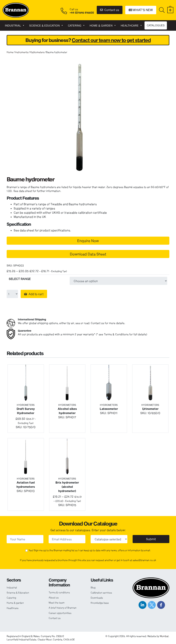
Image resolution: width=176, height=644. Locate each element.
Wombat (164, 636)
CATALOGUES (156, 25)
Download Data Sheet (88, 254)
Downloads (97, 598)
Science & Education (46, 25)
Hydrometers (37, 52)
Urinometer (150, 409)
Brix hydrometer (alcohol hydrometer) (67, 487)
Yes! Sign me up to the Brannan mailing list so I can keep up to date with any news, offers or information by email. (90, 550)
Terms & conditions (59, 592)
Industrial (15, 25)
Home (10, 52)
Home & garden (103, 25)
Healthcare (131, 25)
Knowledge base (100, 603)
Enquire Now (88, 241)
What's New (141, 10)
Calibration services (101, 593)
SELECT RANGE (20, 279)
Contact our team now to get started (111, 40)
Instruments (22, 52)
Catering (76, 25)
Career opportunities (60, 613)
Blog (93, 587)
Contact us (110, 10)
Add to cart (36, 294)
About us (54, 597)
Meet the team (57, 603)
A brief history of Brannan (63, 608)
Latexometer (109, 409)
